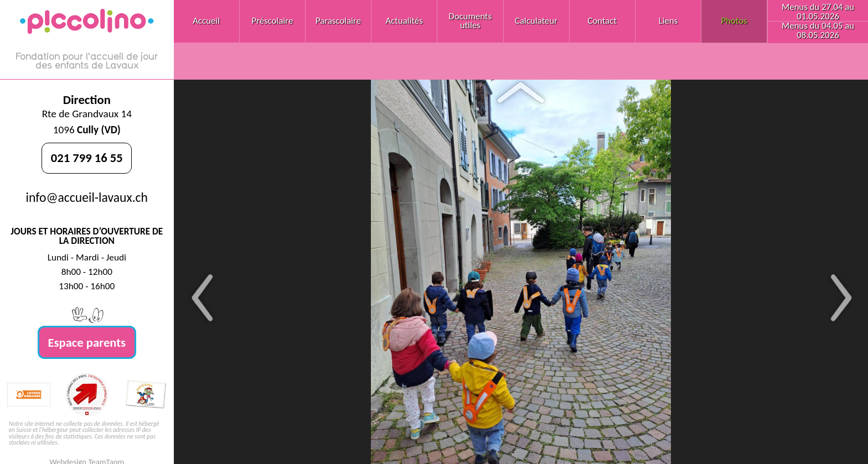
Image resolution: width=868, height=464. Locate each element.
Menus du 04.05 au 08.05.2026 (818, 30)
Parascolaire (338, 21)
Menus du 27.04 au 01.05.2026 (818, 12)
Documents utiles (471, 21)
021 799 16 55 (87, 158)
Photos (734, 21)
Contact (602, 21)
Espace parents (87, 342)
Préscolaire (272, 21)
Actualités (404, 21)
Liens (668, 21)
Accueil (206, 21)
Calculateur (536, 21)
